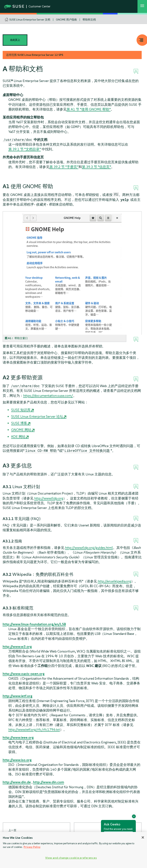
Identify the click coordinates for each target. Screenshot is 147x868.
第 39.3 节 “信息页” (97, 167)
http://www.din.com (49, 782)
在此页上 (15, 40)
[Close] (143, 837)
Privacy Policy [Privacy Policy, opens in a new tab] (32, 847)
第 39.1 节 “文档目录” (25, 149)
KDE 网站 (18, 437)
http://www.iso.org (17, 760)
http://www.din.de (17, 782)
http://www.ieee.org (18, 737)
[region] (73, 850)
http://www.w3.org (17, 647)
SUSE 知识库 (21, 410)
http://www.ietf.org (17, 696)
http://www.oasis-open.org (24, 674)
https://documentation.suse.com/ (48, 396)
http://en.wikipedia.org (114, 581)
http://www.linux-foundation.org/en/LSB (34, 624)
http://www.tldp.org (49, 498)
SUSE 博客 (19, 423)
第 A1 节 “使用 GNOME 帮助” (89, 109)
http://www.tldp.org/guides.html (89, 548)
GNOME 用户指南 (66, 20)
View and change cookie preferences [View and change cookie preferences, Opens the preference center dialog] (71, 858)
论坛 (37, 416)
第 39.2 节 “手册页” (64, 167)
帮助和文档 (89, 20)
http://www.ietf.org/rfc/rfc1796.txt (34, 730)
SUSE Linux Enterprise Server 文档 (30, 20)
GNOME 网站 (21, 430)
